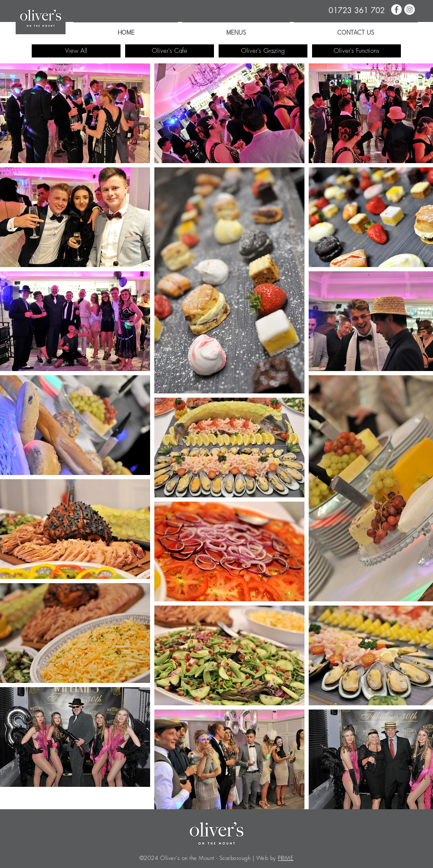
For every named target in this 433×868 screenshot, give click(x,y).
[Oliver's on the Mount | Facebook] (396, 10)
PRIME (286, 858)
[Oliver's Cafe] (170, 51)
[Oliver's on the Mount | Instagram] (410, 10)
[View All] (76, 51)
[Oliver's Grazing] (263, 51)
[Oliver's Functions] (356, 51)
